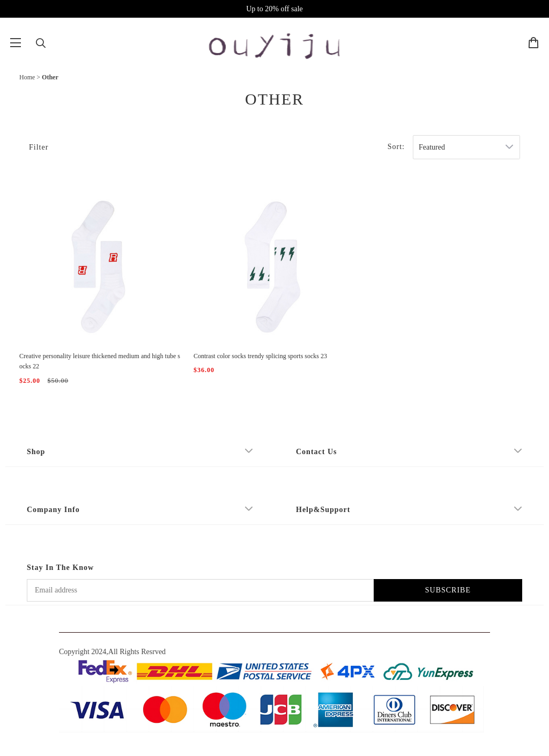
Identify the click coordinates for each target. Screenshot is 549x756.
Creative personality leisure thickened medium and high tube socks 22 (100, 361)
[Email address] (200, 590)
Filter (39, 147)
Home (27, 77)
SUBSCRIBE (448, 590)
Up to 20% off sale (274, 9)
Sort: (396, 147)
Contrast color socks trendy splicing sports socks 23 (260, 356)
